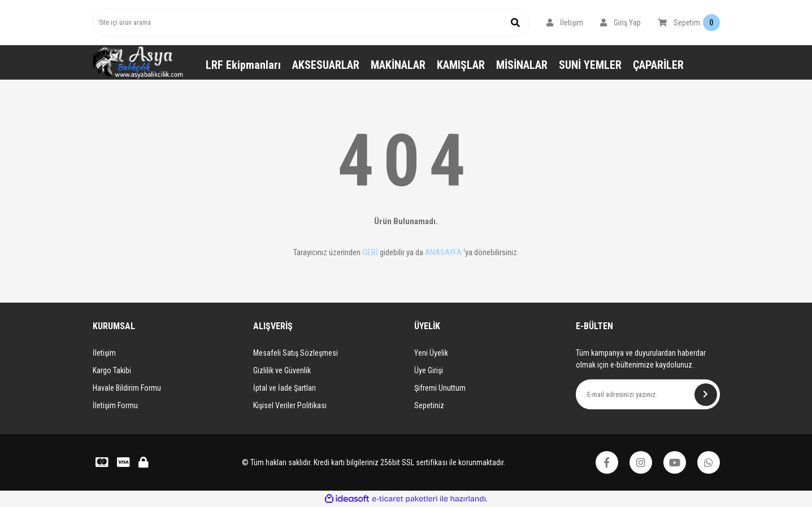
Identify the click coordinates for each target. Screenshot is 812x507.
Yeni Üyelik (431, 353)
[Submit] (706, 395)
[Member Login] (565, 23)
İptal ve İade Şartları (285, 388)
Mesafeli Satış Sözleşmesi (296, 353)
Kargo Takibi (112, 370)
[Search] (311, 23)
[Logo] (138, 62)
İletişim (104, 353)
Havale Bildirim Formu (127, 388)
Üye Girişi (429, 370)
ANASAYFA (443, 252)
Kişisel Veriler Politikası (290, 405)
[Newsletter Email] (648, 394)
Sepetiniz (429, 405)
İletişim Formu (115, 405)
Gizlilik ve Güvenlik (282, 370)
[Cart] (689, 23)
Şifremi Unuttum (440, 388)
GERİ (370, 252)
